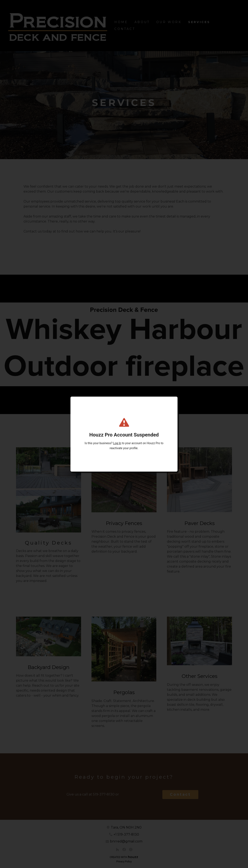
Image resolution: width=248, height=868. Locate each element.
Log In (117, 443)
